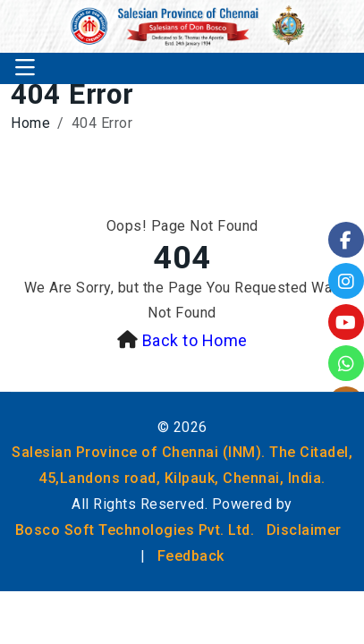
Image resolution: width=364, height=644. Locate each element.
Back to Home (195, 340)
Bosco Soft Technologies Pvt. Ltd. (135, 530)
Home (30, 123)
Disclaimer (304, 530)
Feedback (191, 556)
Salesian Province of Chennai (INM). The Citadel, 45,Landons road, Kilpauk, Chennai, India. (182, 465)
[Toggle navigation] (25, 68)
